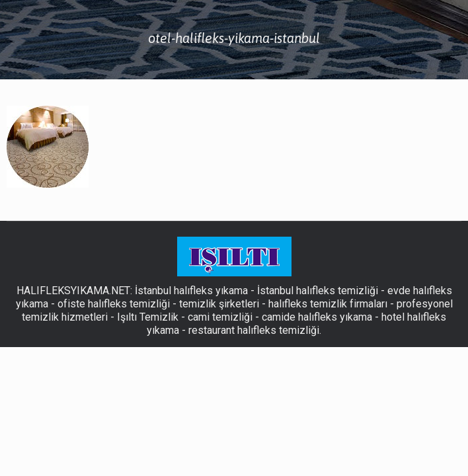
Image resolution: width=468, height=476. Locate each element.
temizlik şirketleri (219, 304)
